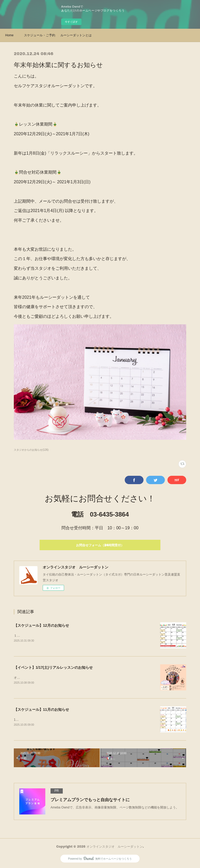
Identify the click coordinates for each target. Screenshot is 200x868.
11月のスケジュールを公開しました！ (40, 720)
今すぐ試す (71, 22)
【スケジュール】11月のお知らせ (41, 710)
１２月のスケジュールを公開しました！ (42, 636)
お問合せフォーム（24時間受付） (100, 545)
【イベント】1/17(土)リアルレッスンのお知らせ (53, 667)
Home (9, 35)
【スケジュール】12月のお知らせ (41, 625)
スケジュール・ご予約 (40, 35)
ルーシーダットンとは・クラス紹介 (76, 35)
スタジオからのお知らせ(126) (31, 450)
